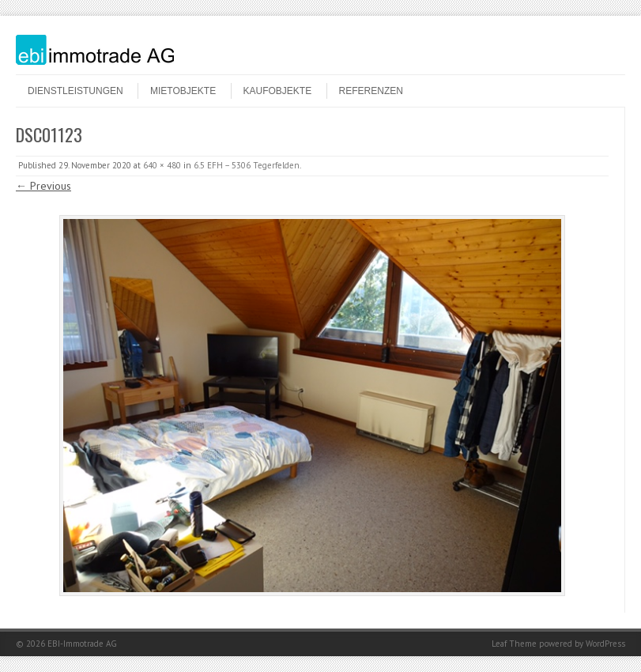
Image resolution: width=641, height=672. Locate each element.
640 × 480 (162, 165)
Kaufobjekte (278, 91)
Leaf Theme (514, 644)
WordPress (605, 644)
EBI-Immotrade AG (82, 644)
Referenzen (371, 91)
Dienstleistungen (75, 91)
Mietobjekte (183, 91)
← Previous (43, 186)
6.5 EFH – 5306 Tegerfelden (247, 165)
